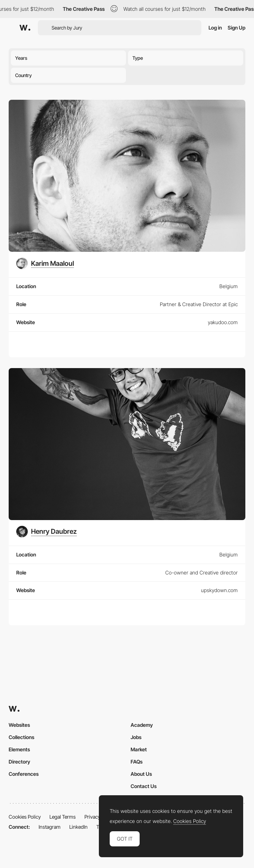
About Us (141, 774)
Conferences (24, 774)
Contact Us (144, 786)
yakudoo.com (223, 322)
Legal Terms (63, 817)
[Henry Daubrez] (47, 532)
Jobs (136, 737)
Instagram (50, 827)
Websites (19, 725)
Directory (19, 762)
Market (139, 749)
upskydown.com (219, 590)
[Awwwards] (25, 28)
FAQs (137, 762)
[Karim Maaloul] (45, 263)
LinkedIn (78, 827)
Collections (21, 737)
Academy (142, 725)
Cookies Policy (25, 817)
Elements (19, 749)
